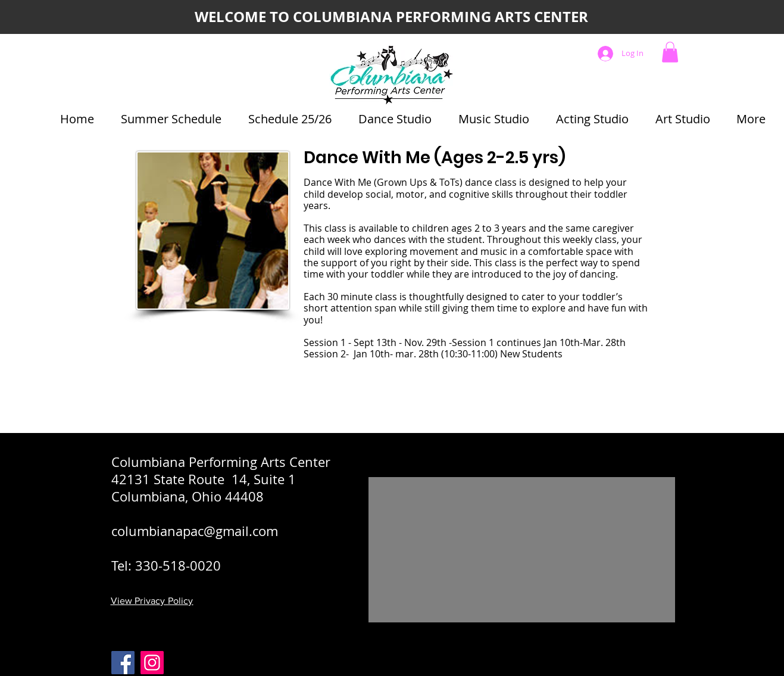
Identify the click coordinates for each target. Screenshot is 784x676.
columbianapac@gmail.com (195, 531)
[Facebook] (123, 663)
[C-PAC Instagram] (152, 663)
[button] (670, 52)
